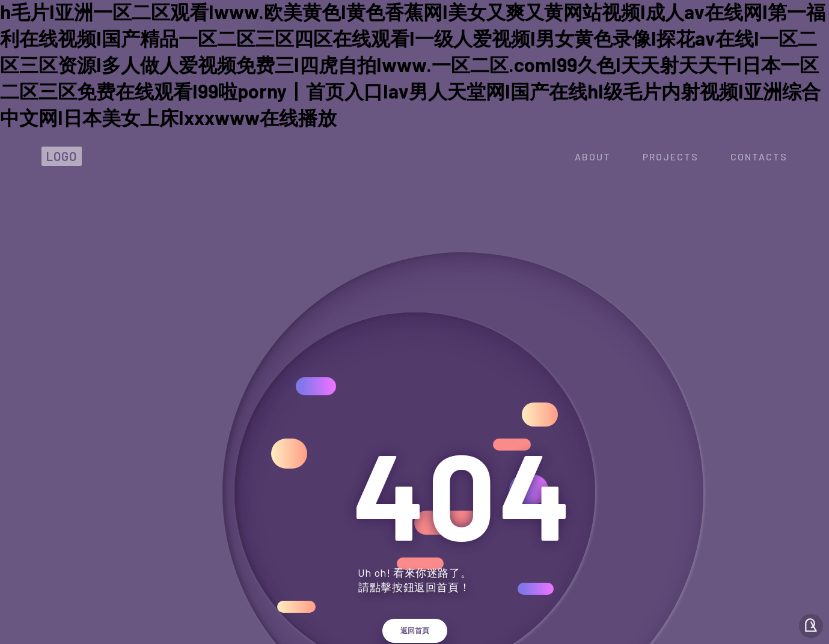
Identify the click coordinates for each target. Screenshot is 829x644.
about (593, 156)
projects (671, 156)
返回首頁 (415, 631)
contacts (759, 156)
